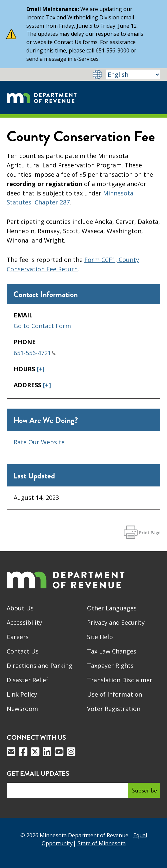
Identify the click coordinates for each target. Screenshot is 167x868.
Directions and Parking (39, 666)
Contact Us (23, 651)
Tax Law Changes (112, 651)
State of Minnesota (102, 843)
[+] (41, 369)
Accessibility (24, 622)
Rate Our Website (39, 442)
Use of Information (114, 694)
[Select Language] (133, 75)
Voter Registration (114, 709)
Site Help (100, 637)
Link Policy (22, 694)
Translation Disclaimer (120, 680)
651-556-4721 (35, 353)
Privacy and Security (116, 622)
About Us (20, 608)
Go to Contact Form (42, 326)
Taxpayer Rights (110, 666)
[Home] (42, 98)
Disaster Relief (27, 680)
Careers (18, 637)
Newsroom (22, 709)
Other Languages (112, 608)
